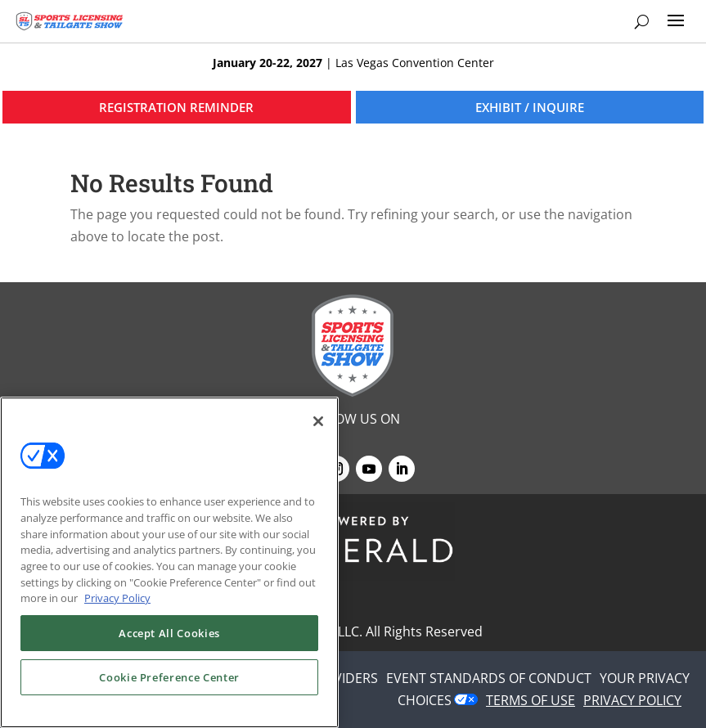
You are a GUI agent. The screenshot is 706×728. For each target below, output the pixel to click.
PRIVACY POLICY (632, 700)
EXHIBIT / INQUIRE (530, 107)
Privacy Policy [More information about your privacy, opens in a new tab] (117, 598)
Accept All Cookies (169, 633)
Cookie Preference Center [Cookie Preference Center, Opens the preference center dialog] (169, 677)
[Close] (318, 421)
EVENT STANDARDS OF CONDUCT (489, 678)
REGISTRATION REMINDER (176, 107)
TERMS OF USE (531, 700)
